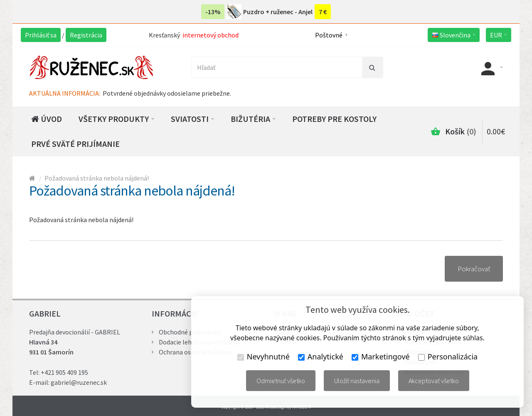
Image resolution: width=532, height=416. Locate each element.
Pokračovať (474, 269)
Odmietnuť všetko (281, 381)
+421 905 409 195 (64, 372)
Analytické (321, 357)
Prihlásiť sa (41, 35)
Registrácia (86, 35)
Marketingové (381, 357)
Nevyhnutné (264, 357)
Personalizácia (448, 357)
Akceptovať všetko (434, 381)
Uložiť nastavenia (357, 381)
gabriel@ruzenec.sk (79, 382)
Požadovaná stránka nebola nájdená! (97, 178)
